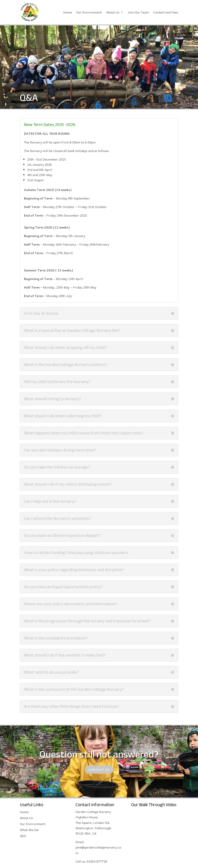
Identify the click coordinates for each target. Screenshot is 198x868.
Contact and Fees (166, 12)
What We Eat (29, 830)
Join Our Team (138, 12)
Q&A (23, 836)
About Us (113, 12)
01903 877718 (97, 861)
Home (68, 12)
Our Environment (89, 12)
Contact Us (99, 769)
